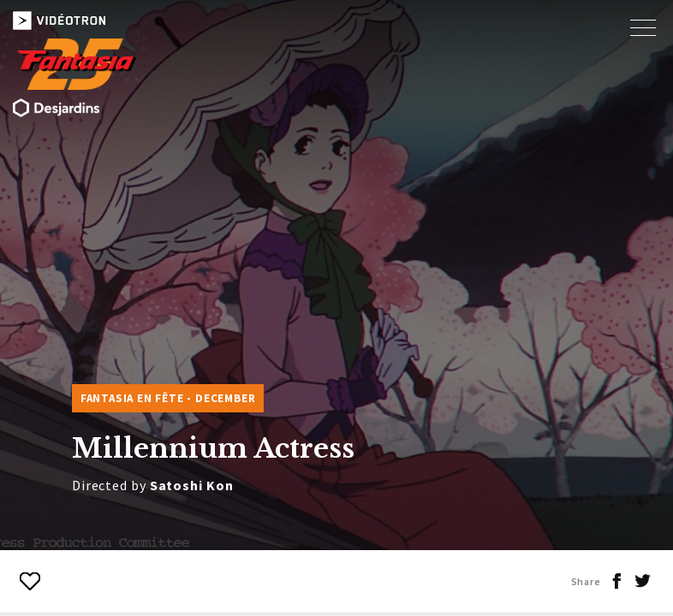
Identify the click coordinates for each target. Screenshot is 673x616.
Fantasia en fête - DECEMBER (168, 398)
